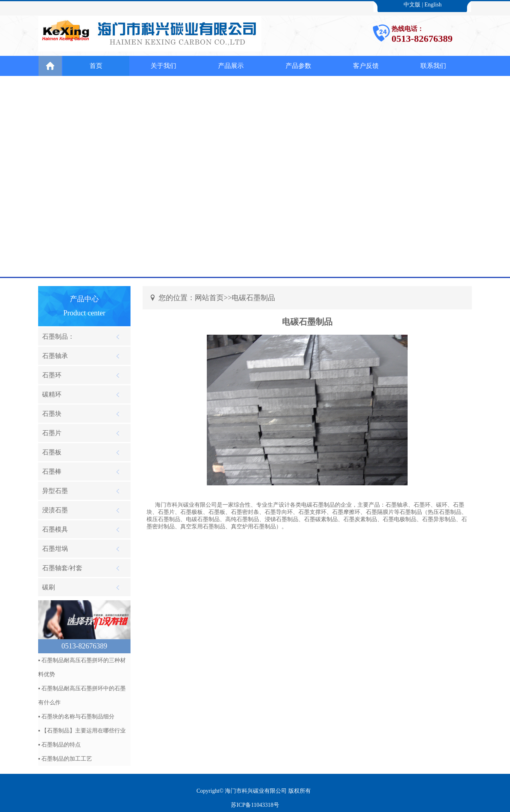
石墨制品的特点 (61, 745)
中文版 (412, 5)
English (433, 5)
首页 (96, 66)
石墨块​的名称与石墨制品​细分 (78, 717)
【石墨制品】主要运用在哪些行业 (84, 731)
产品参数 (298, 66)
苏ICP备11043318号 (255, 805)
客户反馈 (366, 66)
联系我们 (433, 66)
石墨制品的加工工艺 (67, 759)
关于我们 (163, 66)
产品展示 (231, 66)
